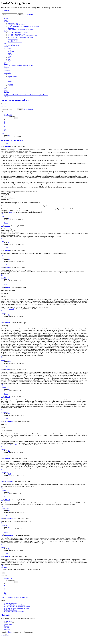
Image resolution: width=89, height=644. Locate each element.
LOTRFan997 (5, 412)
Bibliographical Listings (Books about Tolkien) (21, 29)
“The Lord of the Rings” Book (16, 34)
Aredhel (16, 104)
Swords (10, 54)
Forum (6, 47)
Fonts (9, 56)
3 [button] (5, 123)
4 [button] (5, 124)
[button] (8, 115)
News (6, 20)
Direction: (33, 570)
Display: (8, 570)
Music (9, 58)
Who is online (5, 615)
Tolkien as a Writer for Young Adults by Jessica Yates (23, 36)
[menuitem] (13, 76)
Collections (7, 48)
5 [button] (5, 126)
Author (6, 22)
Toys (9, 59)
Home (6, 18)
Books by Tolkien (13, 39)
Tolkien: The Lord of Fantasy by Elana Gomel (21, 37)
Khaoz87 (3, 278)
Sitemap (6, 67)
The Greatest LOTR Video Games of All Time (21, 65)
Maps (9, 61)
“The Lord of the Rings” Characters (18, 33)
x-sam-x (11, 104)
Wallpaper (10, 50)
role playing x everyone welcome (15, 100)
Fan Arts (7, 62)
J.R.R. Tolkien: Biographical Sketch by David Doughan (23, 26)
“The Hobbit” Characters (15, 42)
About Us (7, 70)
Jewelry (10, 53)
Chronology (11, 28)
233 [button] (5, 129)
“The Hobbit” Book (13, 40)
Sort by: (20, 570)
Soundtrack (11, 51)
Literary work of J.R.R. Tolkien (16, 25)
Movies (6, 44)
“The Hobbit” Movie (13, 45)
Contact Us (7, 69)
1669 (9, 135)
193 (9, 279)
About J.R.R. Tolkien (14, 23)
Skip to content (5, 11)
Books (6, 31)
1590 (9, 414)
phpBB (10, 632)
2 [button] (5, 121)
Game (6, 64)
